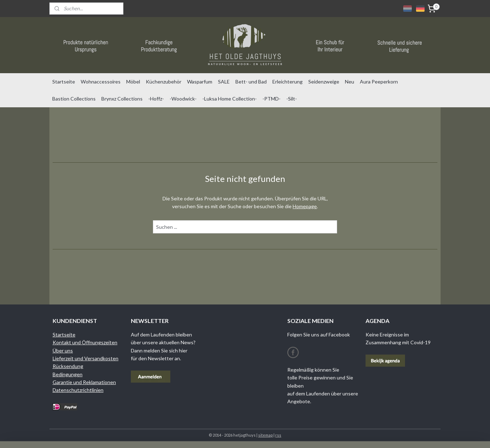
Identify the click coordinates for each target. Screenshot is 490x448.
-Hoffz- (156, 99)
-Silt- (292, 99)
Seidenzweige (324, 82)
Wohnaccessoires (101, 82)
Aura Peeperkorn (379, 82)
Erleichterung (287, 82)
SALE (224, 82)
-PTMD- (271, 99)
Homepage (305, 206)
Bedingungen (68, 374)
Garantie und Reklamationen (84, 382)
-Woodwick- (183, 99)
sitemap (265, 435)
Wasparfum (200, 82)
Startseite (64, 82)
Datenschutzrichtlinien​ (78, 390)
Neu (350, 82)
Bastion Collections (74, 99)
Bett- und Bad (251, 82)
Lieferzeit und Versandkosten (86, 358)
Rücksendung (68, 366)
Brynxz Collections (122, 99)
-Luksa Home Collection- (230, 99)
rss (278, 435)
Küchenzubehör (164, 82)
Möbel (133, 82)
